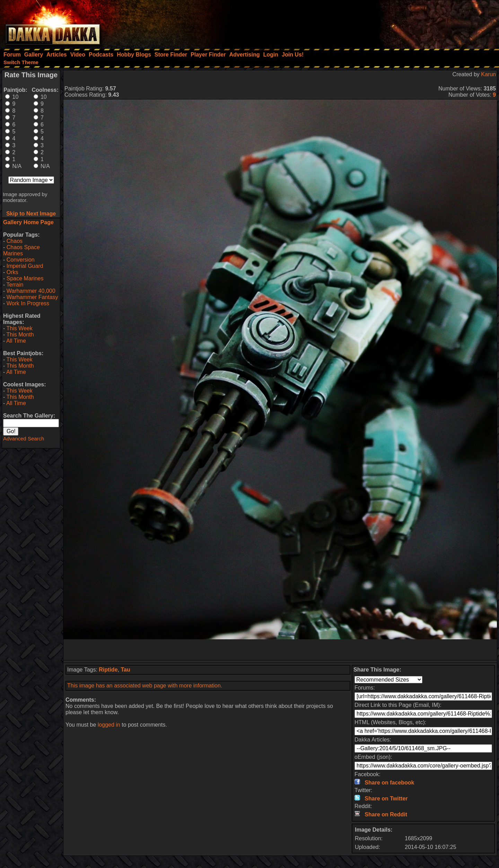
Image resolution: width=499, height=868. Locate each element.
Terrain (15, 285)
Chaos (15, 241)
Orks (12, 272)
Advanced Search (24, 439)
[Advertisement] (406, 23)
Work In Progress (28, 303)
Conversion (21, 260)
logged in (109, 725)
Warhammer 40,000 (31, 291)
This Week (19, 328)
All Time (16, 341)
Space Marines (25, 278)
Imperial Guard (25, 266)
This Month (20, 335)
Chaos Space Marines (21, 250)
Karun (488, 74)
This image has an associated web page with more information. (145, 686)
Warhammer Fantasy (32, 297)
